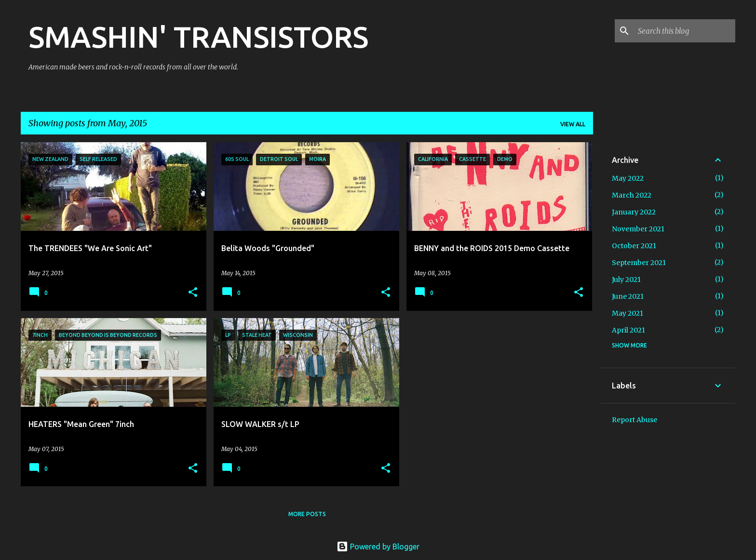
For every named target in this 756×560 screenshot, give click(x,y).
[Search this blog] (685, 31)
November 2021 (638, 229)
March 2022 (632, 195)
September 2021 (639, 263)
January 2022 (634, 212)
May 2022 (628, 178)
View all (573, 124)
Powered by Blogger (378, 547)
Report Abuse (634, 420)
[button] (193, 293)
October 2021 (634, 246)
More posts (307, 514)
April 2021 (628, 330)
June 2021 (628, 296)
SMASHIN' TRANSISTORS (198, 37)
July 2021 (626, 280)
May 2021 (628, 313)
